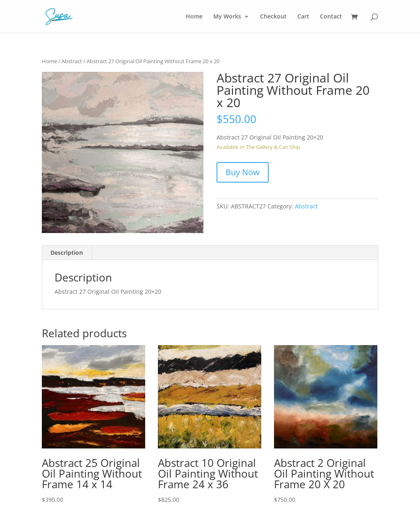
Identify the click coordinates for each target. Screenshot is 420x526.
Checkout (273, 16)
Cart (303, 16)
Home (194, 16)
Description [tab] (67, 253)
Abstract (72, 61)
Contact (331, 16)
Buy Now (243, 172)
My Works (227, 16)
